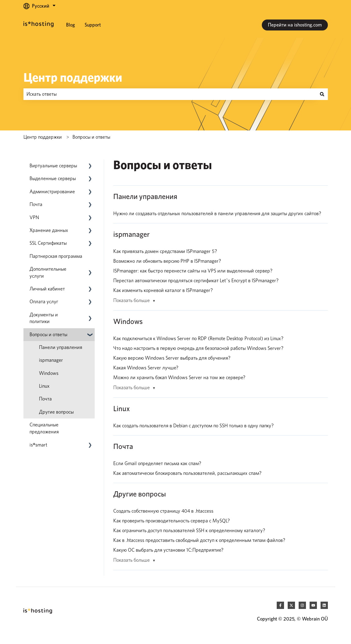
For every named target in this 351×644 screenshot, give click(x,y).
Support (93, 25)
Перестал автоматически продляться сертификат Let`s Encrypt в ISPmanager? (196, 281)
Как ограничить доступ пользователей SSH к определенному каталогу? (189, 530)
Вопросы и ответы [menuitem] (48, 334)
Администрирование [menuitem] (52, 192)
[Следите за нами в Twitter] (291, 605)
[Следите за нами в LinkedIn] (324, 605)
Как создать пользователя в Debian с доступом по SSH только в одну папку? (193, 426)
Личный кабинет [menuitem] (47, 289)
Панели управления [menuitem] (61, 347)
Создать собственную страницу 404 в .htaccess (163, 511)
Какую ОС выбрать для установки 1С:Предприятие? (168, 550)
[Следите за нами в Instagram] (302, 605)
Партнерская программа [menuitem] (56, 256)
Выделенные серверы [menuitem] (53, 178)
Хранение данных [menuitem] (49, 230)
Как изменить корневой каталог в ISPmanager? (163, 290)
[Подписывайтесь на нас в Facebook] (280, 605)
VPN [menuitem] (34, 217)
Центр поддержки (73, 77)
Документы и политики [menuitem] (44, 318)
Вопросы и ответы (91, 137)
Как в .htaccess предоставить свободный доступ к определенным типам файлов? (199, 540)
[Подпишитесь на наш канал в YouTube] (313, 605)
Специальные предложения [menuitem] (44, 428)
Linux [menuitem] (44, 386)
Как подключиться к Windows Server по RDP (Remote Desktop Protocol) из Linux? (198, 338)
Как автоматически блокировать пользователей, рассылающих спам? (187, 473)
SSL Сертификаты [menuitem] (48, 243)
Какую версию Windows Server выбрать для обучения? (172, 358)
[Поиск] (322, 94)
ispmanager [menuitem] (51, 360)
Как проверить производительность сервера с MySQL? (172, 521)
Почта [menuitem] (36, 204)
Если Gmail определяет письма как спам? (157, 463)
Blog (70, 25)
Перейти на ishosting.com (295, 25)
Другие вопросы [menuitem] (56, 412)
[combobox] (170, 94)
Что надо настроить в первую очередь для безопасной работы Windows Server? (198, 348)
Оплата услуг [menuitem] (44, 302)
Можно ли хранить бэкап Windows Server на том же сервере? (179, 377)
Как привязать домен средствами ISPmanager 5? (165, 251)
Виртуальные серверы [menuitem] (53, 166)
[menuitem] (39, 445)
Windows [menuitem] (49, 373)
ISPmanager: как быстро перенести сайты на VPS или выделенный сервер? (193, 271)
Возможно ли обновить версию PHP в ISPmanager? (167, 261)
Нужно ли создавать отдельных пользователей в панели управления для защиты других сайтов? (217, 213)
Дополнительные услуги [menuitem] (48, 272)
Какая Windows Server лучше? (146, 368)
